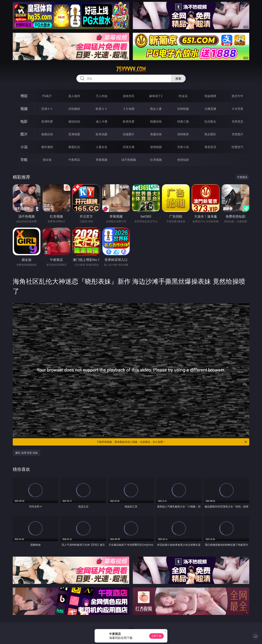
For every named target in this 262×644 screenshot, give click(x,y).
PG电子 (47, 96)
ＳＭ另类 (237, 109)
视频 (24, 109)
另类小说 (183, 147)
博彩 (24, 96)
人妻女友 (102, 147)
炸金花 (183, 96)
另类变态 (237, 121)
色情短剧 (183, 160)
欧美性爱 (129, 121)
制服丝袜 (156, 121)
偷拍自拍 (74, 121)
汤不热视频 (129, 160)
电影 (24, 121)
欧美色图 (102, 134)
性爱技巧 (237, 147)
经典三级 (183, 121)
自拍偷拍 (74, 109)
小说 (24, 147)
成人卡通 (102, 121)
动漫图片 (129, 134)
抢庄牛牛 (237, 96)
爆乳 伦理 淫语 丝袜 (26, 453)
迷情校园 (156, 147)
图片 (24, 134)
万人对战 (102, 96)
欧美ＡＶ (102, 109)
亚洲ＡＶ (47, 109)
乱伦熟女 (210, 121)
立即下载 (156, 636)
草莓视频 (102, 160)
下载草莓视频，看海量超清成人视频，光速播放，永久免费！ (172, 442)
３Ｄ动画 (129, 109)
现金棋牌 (210, 96)
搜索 (178, 78)
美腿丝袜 (156, 134)
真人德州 (74, 96)
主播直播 (210, 109)
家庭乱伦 (74, 147)
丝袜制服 (183, 109)
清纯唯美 (183, 134)
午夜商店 (74, 160)
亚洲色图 (74, 134)
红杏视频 (156, 160)
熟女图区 (210, 134)
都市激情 (47, 147)
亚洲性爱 (47, 121)
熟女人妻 (156, 109)
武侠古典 (129, 147)
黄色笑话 (210, 147)
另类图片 (237, 134)
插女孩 (47, 160)
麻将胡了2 (156, 96)
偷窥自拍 (47, 134)
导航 (24, 160)
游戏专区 (129, 96)
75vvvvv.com (131, 69)
